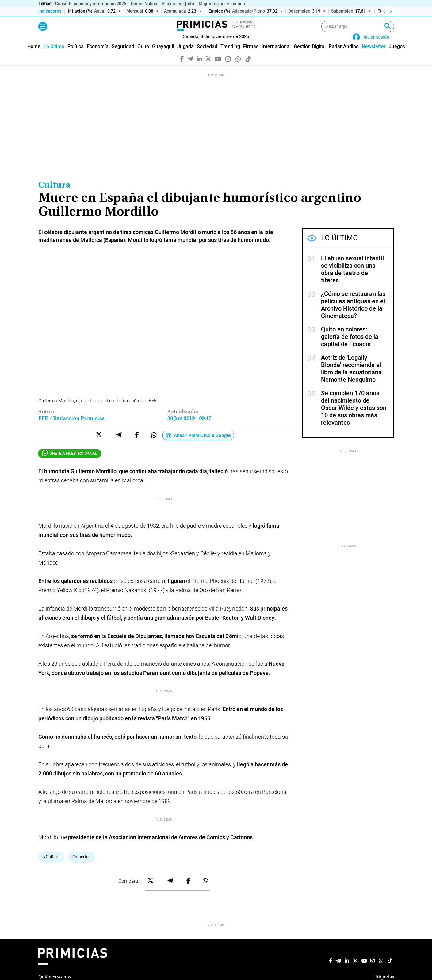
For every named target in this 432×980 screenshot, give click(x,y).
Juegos (397, 55)
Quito (143, 55)
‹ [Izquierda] (384, 11)
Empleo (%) (219, 11)
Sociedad (207, 55)
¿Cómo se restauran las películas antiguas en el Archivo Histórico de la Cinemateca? (353, 314)
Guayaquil (163, 55)
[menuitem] (34, 55)
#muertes (81, 865)
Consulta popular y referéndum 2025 (91, 4)
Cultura (54, 194)
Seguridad (123, 55)
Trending (230, 55)
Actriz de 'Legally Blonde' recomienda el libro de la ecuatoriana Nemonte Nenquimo (351, 378)
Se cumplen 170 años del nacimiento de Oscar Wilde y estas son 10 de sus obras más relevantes (354, 417)
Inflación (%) (80, 11)
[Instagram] (228, 67)
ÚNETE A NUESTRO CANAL (70, 462)
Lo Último (54, 55)
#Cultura (51, 865)
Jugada (185, 55)
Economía (98, 55)
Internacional (276, 55)
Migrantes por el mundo (222, 4)
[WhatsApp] (238, 67)
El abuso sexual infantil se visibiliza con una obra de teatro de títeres (352, 278)
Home (34, 55)
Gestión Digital (310, 55)
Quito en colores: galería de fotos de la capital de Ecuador (350, 346)
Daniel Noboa (144, 4)
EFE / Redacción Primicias (71, 427)
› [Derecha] (391, 11)
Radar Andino (344, 55)
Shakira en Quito (178, 4)
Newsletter (374, 55)
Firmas (251, 55)
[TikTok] (248, 67)
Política (76, 55)
